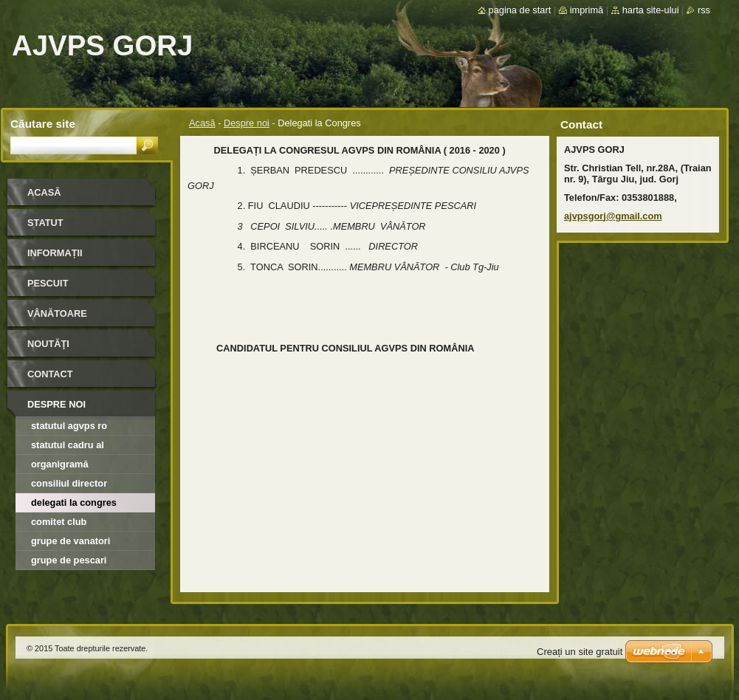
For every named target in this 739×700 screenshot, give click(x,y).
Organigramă (60, 464)
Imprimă (587, 10)
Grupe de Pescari (69, 560)
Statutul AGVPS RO (69, 426)
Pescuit (48, 283)
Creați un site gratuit (580, 652)
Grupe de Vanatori (71, 541)
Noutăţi (48, 344)
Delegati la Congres (74, 502)
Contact (50, 374)
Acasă (202, 123)
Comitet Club (59, 522)
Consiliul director (69, 483)
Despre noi (247, 123)
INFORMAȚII (55, 253)
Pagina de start (520, 10)
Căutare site (43, 124)
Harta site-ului (651, 10)
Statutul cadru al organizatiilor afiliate (77, 447)
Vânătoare (57, 313)
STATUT (45, 223)
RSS (704, 10)
